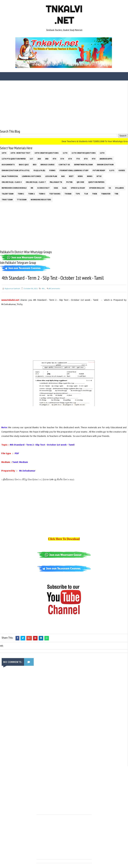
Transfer (106, 194)
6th (70, 159)
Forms (52, 170)
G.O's (112, 170)
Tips (78, 194)
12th (102, 153)
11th (65, 153)
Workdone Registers (41, 199)
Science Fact (43, 188)
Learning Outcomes (31, 176)
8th (86, 159)
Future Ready (99, 170)
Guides (122, 170)
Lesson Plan (51, 176)
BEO (35, 164)
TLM (86, 194)
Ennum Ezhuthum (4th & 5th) (16, 170)
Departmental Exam (83, 164)
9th (94, 159)
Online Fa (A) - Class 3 (12, 182)
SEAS (56, 188)
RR (32, 188)
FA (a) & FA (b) (39, 170)
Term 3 (42, 194)
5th (62, 159)
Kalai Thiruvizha (10, 176)
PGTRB (69, 182)
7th (78, 159)
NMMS (90, 176)
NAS (63, 176)
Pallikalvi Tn (56, 182)
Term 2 (31, 194)
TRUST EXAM (7, 199)
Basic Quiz (24, 164)
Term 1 (21, 194)
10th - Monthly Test (20, 153)
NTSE (99, 176)
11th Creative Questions (84, 153)
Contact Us (64, 164)
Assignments (8, 164)
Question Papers (96, 182)
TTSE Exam (22, 199)
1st (31, 159)
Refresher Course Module (14, 188)
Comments (54, 288)
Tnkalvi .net (64, 15)
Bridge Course (47, 164)
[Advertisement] (64, 105)
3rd (47, 159)
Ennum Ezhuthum (105, 164)
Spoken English (97, 188)
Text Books (55, 194)
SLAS (64, 188)
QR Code (80, 182)
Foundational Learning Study (74, 170)
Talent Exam (8, 194)
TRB (116, 194)
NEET (71, 176)
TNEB (95, 194)
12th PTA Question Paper (14, 159)
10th (4, 153)
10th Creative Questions (47, 153)
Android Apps (106, 159)
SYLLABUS (119, 188)
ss (110, 188)
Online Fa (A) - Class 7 (36, 182)
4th (54, 159)
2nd (39, 159)
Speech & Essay (78, 188)
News (80, 176)
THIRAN (68, 194)
